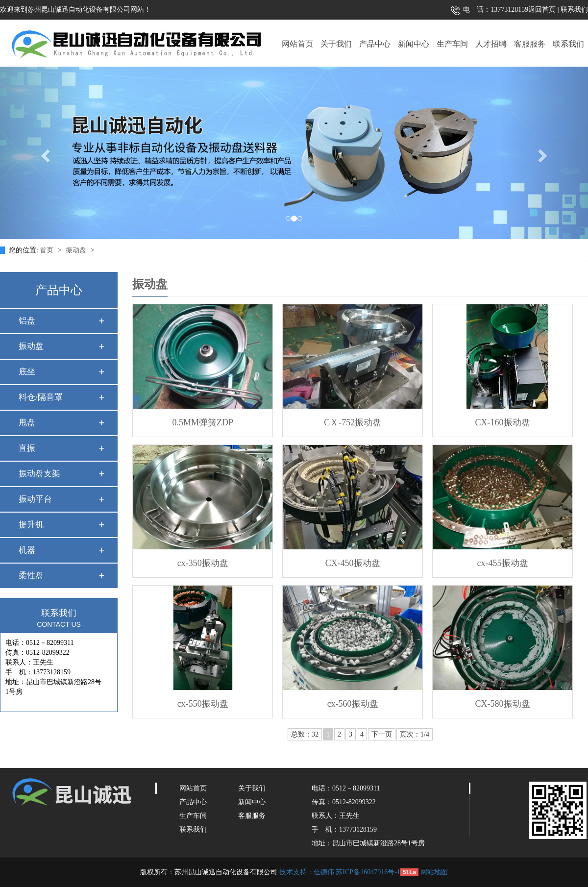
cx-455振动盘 (503, 563)
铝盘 (27, 321)
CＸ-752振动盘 (353, 422)
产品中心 (375, 44)
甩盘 (27, 423)
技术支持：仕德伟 (307, 872)
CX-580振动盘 (503, 704)
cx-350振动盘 (203, 563)
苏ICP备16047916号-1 (368, 872)
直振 (27, 448)
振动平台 (35, 499)
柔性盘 (31, 576)
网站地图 (434, 872)
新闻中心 (414, 44)
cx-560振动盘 (353, 704)
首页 (48, 250)
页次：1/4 (415, 734)
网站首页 (297, 44)
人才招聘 (491, 44)
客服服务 (530, 44)
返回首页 (542, 10)
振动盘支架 (39, 474)
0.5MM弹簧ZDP (203, 422)
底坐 (27, 372)
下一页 (382, 734)
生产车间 (452, 44)
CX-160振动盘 (503, 422)
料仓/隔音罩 (41, 397)
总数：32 (305, 734)
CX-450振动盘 (353, 563)
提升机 (31, 525)
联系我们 (574, 10)
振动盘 (77, 250)
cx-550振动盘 (203, 704)
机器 (27, 550)
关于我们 (336, 44)
